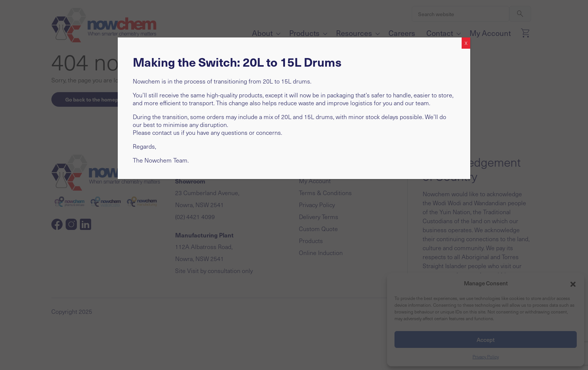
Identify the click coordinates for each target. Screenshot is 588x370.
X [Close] (466, 43)
